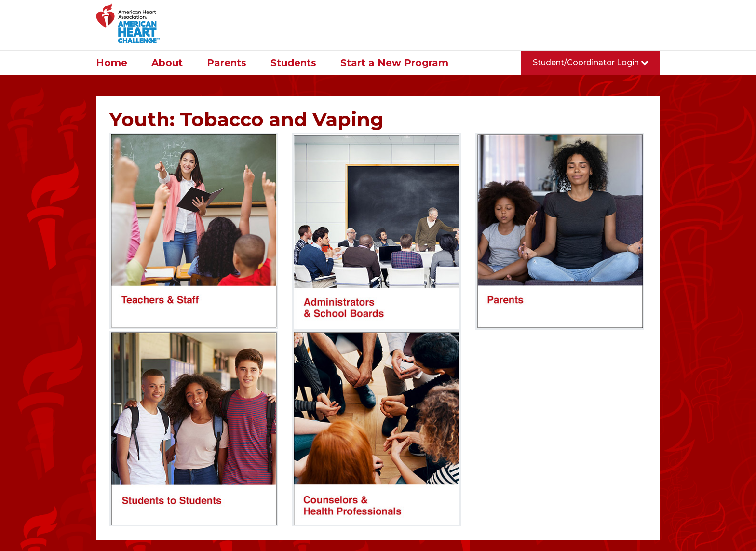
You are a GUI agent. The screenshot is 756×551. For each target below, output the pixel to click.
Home (112, 63)
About (167, 63)
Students (293, 63)
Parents (227, 63)
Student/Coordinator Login (591, 62)
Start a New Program (394, 63)
